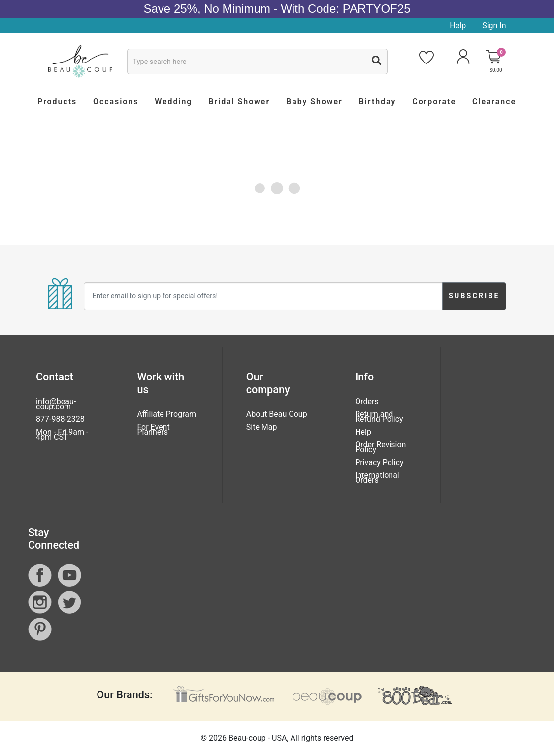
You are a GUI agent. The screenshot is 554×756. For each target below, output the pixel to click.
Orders (367, 401)
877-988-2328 (60, 419)
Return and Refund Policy (379, 417)
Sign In (494, 25)
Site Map (262, 427)
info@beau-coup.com (56, 404)
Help (458, 25)
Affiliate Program (166, 414)
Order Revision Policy (380, 447)
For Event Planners (153, 429)
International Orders (377, 478)
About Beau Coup (277, 414)
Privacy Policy (379, 462)
